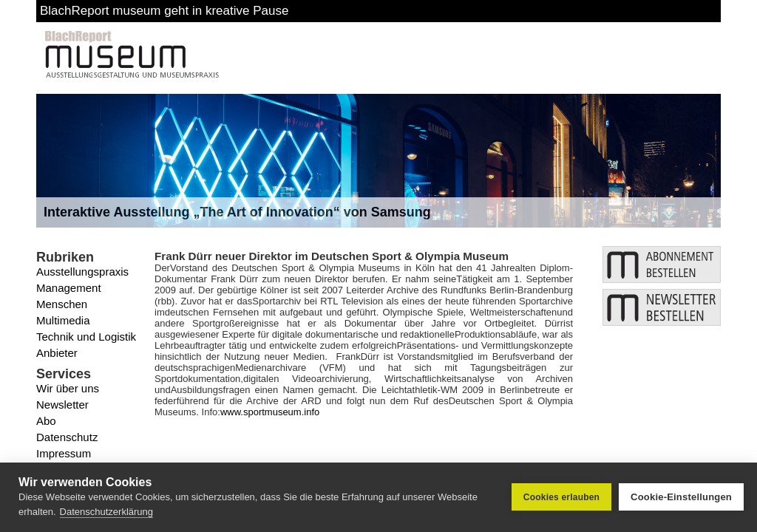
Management (69, 288)
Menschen (62, 304)
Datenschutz (67, 437)
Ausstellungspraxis (82, 272)
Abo (46, 421)
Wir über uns (68, 388)
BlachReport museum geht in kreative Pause (164, 11)
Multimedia (63, 320)
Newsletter (62, 405)
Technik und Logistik (86, 337)
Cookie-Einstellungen (681, 497)
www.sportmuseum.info (270, 412)
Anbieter (57, 353)
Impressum (64, 453)
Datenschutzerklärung (106, 512)
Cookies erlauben (561, 497)
